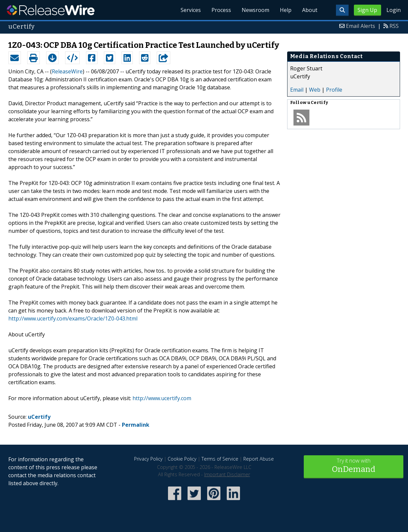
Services (191, 10)
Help (286, 10)
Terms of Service (220, 459)
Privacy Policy (148, 459)
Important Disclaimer (227, 474)
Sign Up (367, 10)
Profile (334, 90)
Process (221, 10)
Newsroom (255, 10)
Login (394, 10)
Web (315, 90)
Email (297, 90)
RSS (394, 26)
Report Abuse (259, 459)
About (310, 10)
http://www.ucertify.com (162, 398)
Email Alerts (361, 26)
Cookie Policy (182, 459)
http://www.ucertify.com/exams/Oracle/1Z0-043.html (73, 318)
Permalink (136, 425)
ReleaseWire (51, 10)
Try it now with (354, 466)
